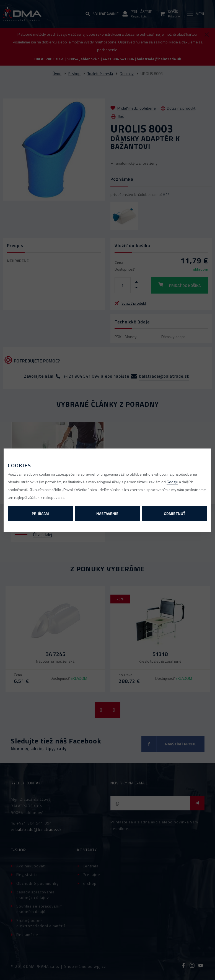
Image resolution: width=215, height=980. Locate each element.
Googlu (172, 482)
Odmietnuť (174, 513)
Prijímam (40, 513)
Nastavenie (107, 513)
